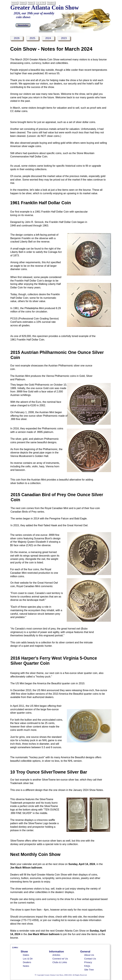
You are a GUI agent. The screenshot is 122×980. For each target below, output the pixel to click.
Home (15, 3)
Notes (26, 966)
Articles (56, 955)
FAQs (87, 966)
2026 (17, 38)
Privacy (88, 962)
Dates (26, 955)
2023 (64, 38)
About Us (89, 955)
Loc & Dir (28, 959)
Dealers (27, 962)
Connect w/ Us (60, 959)
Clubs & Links (60, 962)
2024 (48, 38)
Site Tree (89, 970)
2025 (32, 38)
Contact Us (90, 959)
